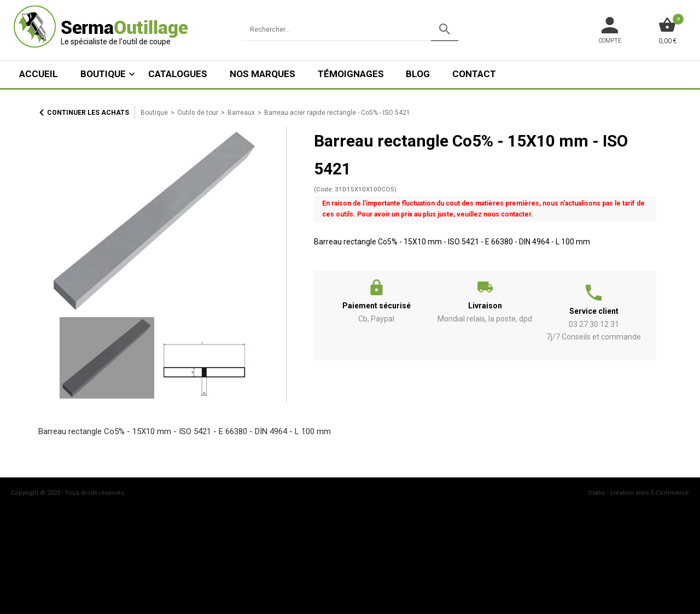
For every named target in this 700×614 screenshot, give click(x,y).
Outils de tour (198, 113)
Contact (474, 74)
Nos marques (262, 74)
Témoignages (351, 74)
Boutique (103, 74)
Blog (418, 74)
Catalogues (178, 74)
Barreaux (241, 113)
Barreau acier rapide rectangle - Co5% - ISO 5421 (337, 113)
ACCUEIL (39, 74)
